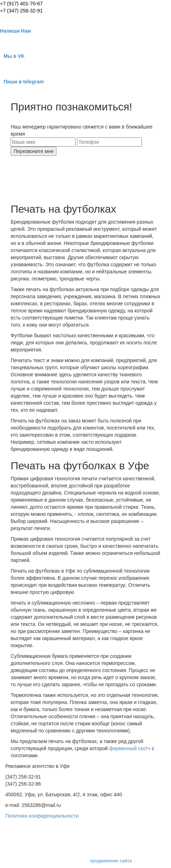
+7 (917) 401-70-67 (21, 4)
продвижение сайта (111, 861)
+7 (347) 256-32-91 (21, 11)
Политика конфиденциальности (42, 816)
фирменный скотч (129, 748)
